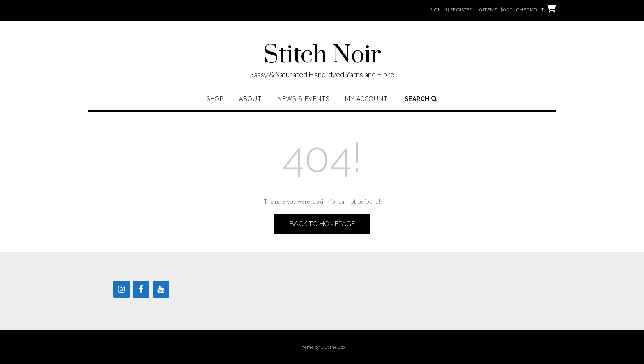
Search (421, 99)
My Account (366, 99)
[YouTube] (161, 289)
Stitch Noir (322, 55)
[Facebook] (141, 289)
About (250, 99)
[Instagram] (122, 289)
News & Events (303, 99)
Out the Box (333, 347)
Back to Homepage (322, 224)
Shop (215, 99)
